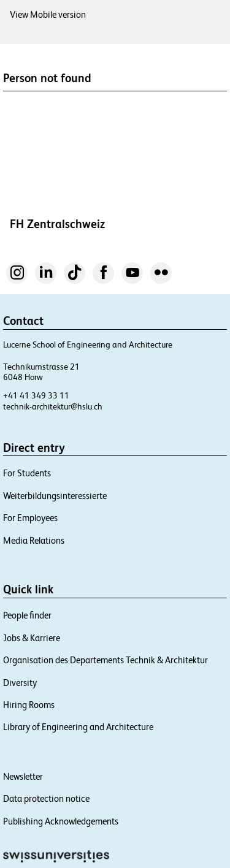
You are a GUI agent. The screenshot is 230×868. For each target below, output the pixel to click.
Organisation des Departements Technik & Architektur (105, 660)
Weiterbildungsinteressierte (55, 496)
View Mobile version (48, 14)
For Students (27, 473)
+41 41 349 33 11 (36, 395)
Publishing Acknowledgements (61, 821)
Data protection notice (46, 798)
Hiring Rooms (29, 705)
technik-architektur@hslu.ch (53, 406)
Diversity (20, 683)
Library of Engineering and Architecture (78, 727)
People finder (27, 615)
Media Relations (34, 540)
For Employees (30, 518)
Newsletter (23, 776)
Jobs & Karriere (32, 638)
